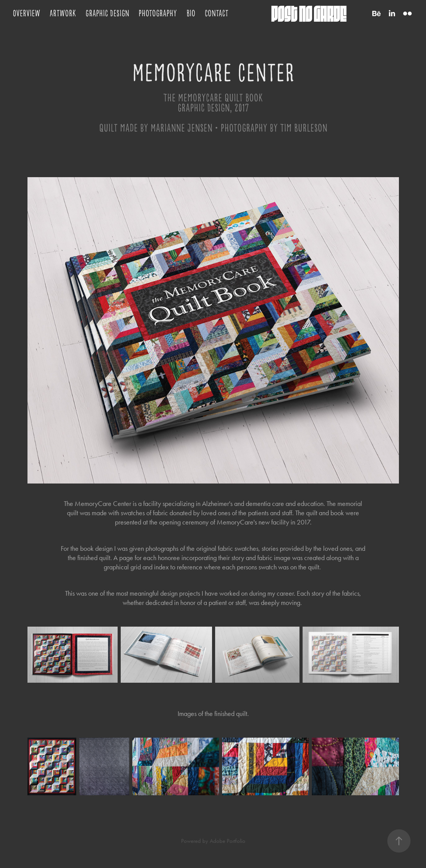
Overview (27, 13)
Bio (191, 13)
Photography (158, 13)
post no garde (309, 13)
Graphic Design (107, 13)
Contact (216, 13)
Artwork (63, 13)
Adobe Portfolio (228, 841)
